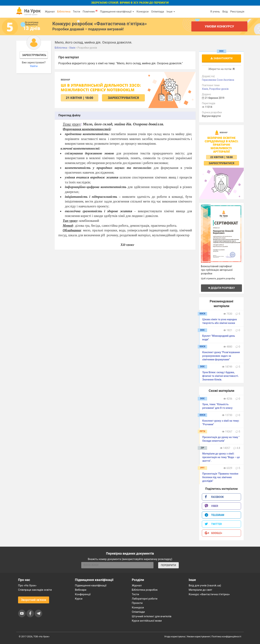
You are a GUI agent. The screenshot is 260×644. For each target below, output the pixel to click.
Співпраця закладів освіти (35, 590)
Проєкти (137, 603)
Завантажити (222, 58)
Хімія (205, 89)
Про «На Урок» (27, 585)
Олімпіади (138, 612)
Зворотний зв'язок (34, 600)
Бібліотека (64, 12)
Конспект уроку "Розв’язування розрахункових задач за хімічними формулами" (221, 356)
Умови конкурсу (219, 26)
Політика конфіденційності (226, 637)
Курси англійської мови (147, 621)
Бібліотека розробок (145, 590)
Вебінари (81, 590)
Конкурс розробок (100, 24)
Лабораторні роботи (145, 599)
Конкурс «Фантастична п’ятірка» (209, 594)
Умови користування (198, 637)
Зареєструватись (34, 55)
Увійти (34, 66)
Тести (77, 12)
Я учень (215, 12)
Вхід (225, 12)
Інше (171, 12)
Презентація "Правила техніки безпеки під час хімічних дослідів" (220, 477)
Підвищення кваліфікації (117, 12)
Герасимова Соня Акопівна (218, 80)
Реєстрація (237, 12)
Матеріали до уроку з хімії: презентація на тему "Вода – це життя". (221, 457)
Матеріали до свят (200, 590)
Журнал (50, 12)
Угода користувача (175, 637)
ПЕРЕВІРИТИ (168, 565)
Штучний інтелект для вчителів (152, 616)
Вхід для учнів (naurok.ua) (205, 585)
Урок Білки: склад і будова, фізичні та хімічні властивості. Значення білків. (220, 376)
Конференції (83, 594)
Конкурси (143, 12)
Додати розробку (222, 288)
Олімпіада (158, 12)
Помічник (90, 11)
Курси (79, 599)
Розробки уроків (219, 89)
